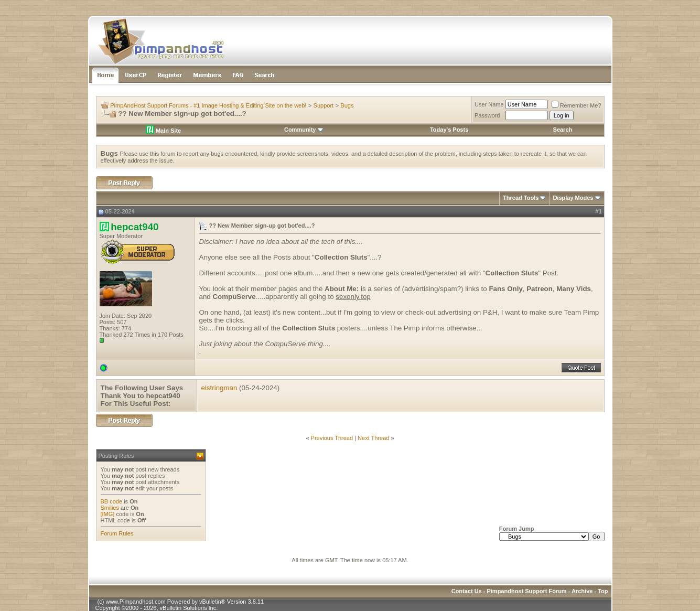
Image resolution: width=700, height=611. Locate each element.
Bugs (347, 105)
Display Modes (573, 198)
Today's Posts (449, 130)
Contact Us (467, 591)
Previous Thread (332, 438)
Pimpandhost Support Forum (526, 591)
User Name (489, 104)
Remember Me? (577, 105)
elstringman (219, 388)
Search (563, 130)
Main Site (163, 131)
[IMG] (108, 514)
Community (304, 130)
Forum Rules (117, 533)
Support (324, 105)
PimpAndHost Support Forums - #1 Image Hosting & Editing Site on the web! (208, 105)
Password (487, 115)
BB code (112, 501)
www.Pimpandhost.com (135, 602)
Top (603, 591)
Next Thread (373, 438)
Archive (582, 591)
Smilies (110, 508)
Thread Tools (521, 198)
